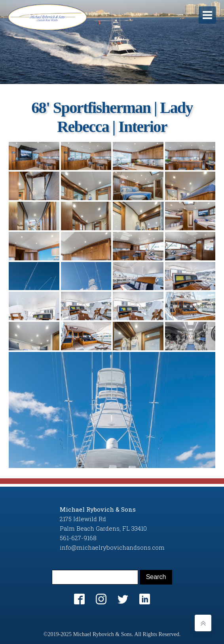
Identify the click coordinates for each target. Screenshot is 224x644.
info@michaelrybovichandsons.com (112, 547)
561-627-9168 (78, 538)
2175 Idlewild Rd (83, 519)
